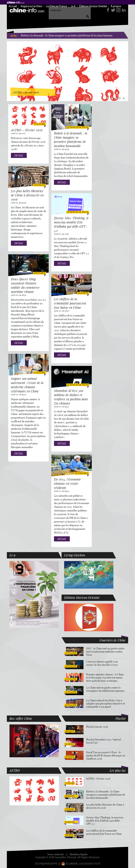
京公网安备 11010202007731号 (83, 864)
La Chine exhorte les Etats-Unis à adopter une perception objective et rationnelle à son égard (106, 704)
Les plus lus (118, 770)
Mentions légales (79, 854)
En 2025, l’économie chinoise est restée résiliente (67, 483)
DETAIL (19, 155)
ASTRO (15, 770)
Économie (82, 473)
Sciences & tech (78, 127)
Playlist (120, 718)
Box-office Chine (21, 718)
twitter (113, 10)
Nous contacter (56, 854)
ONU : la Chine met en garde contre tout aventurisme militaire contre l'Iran (105, 652)
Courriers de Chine (112, 640)
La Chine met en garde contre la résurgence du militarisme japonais (105, 689)
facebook (108, 10)
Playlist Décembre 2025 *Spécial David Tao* (104, 741)
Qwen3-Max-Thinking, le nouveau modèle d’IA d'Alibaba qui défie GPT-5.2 (71, 224)
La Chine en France (56, 6)
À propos (116, 6)
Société (83, 293)
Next (125, 69)
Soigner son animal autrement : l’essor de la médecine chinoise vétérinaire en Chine (27, 385)
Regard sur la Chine (31, 6)
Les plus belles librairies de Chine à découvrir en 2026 (27, 195)
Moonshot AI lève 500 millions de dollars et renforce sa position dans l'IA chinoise (71, 397)
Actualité (71, 653)
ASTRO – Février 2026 (27, 130)
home (16, 2)
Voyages (39, 185)
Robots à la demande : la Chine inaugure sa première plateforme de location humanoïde (68, 35)
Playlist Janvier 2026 (97, 727)
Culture (40, 124)
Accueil (13, 6)
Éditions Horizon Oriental (93, 6)
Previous (10, 69)
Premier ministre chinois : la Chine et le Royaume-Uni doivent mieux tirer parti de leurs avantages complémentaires (105, 678)
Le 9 (73, 6)
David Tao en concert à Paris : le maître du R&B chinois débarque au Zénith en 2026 (106, 756)
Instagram (118, 10)
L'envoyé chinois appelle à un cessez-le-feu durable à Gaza (102, 663)
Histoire (40, 273)
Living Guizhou (75, 555)
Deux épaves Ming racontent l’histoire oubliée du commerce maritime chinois (25, 285)
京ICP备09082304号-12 (48, 864)
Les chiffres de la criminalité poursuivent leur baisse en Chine (70, 303)
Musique (70, 731)
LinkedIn (123, 10)
